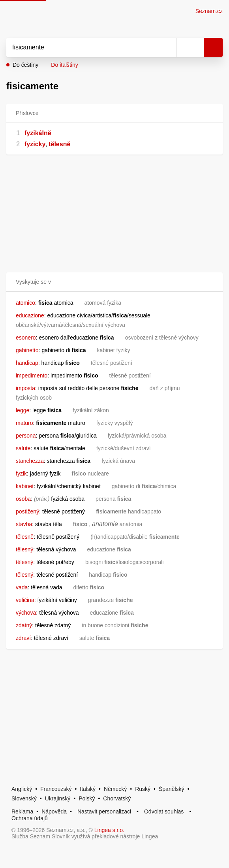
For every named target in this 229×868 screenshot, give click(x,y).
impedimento (32, 376)
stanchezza (30, 461)
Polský (87, 798)
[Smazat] (168, 47)
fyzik (21, 474)
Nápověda (54, 811)
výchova (26, 613)
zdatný (24, 625)
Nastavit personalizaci (104, 811)
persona (26, 436)
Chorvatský (117, 798)
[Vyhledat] (83, 47)
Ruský (143, 789)
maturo (24, 423)
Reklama (22, 811)
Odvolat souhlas (164, 811)
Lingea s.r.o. (109, 830)
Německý (115, 789)
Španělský (172, 789)
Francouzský (56, 789)
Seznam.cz (209, 11)
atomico (25, 303)
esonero (26, 338)
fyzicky (35, 144)
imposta (25, 388)
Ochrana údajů (30, 818)
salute (23, 448)
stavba (24, 524)
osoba (23, 499)
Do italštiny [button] (64, 65)
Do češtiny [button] (25, 65)
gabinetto (27, 350)
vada (22, 587)
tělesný (24, 549)
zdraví (23, 638)
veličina (25, 600)
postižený (27, 511)
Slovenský (24, 798)
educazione (30, 315)
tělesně (59, 144)
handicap (27, 363)
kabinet (25, 486)
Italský (88, 789)
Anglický (22, 789)
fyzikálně (38, 133)
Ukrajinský (58, 798)
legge (23, 410)
